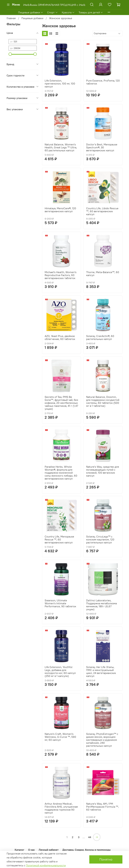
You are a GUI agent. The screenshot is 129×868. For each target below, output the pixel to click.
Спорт (52, 12)
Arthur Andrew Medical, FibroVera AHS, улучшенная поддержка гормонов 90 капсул (61, 808)
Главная (11, 18)
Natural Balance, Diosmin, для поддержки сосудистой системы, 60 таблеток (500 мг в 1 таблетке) (103, 401)
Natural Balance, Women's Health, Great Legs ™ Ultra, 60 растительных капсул (61, 147)
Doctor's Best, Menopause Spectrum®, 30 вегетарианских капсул (102, 147)
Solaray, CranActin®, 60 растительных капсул (100, 337)
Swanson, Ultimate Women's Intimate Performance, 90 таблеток (60, 603)
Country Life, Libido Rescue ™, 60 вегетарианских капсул (102, 211)
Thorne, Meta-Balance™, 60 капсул (103, 274)
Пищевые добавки (31, 12)
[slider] (10, 54)
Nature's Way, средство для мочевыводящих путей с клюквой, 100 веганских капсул (103, 471)
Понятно (106, 859)
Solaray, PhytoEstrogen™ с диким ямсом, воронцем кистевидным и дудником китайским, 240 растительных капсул (102, 740)
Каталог (19, 850)
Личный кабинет (49, 850)
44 (90, 837)
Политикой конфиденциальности (46, 865)
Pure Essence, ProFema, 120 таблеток (103, 82)
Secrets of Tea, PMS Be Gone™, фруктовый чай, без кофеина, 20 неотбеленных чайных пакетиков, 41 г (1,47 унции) (61, 403)
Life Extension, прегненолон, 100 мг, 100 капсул (60, 83)
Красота (68, 12)
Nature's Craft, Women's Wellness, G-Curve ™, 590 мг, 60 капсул (60, 737)
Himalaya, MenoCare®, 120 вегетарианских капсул (60, 210)
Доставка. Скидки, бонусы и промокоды (86, 850)
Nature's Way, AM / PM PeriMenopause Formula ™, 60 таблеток (102, 807)
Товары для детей (91, 12)
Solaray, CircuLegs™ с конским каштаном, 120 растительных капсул (100, 539)
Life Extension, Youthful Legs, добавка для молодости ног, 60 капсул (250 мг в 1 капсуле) (60, 671)
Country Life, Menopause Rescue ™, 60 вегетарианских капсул (59, 539)
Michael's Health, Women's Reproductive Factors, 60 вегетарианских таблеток (61, 275)
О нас (31, 850)
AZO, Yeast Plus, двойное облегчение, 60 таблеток (60, 337)
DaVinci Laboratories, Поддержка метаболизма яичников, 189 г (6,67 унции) (101, 605)
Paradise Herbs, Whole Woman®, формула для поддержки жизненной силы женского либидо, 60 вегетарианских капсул (61, 473)
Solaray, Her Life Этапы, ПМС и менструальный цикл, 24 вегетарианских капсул (101, 671)
